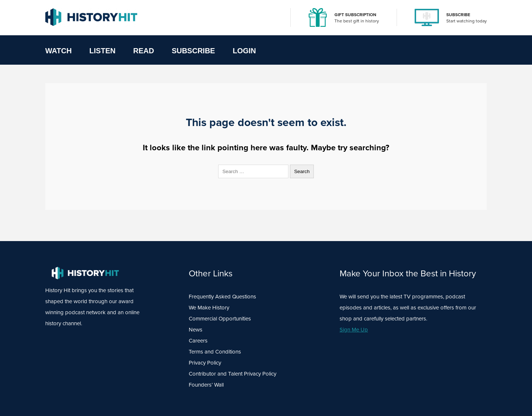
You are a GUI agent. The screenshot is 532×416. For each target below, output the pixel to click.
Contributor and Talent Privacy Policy (233, 374)
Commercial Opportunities (220, 319)
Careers (198, 341)
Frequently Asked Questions (222, 297)
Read (144, 51)
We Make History (209, 308)
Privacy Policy (205, 363)
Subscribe (194, 51)
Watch (58, 51)
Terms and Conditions (215, 352)
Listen (102, 51)
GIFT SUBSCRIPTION (355, 15)
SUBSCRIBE (458, 15)
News (196, 330)
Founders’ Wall (206, 385)
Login (244, 51)
